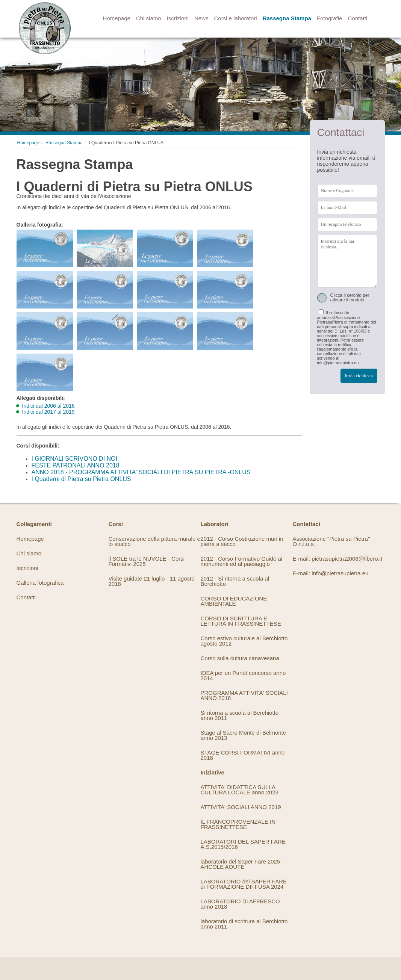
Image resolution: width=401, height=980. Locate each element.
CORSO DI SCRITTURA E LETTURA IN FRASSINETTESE (241, 621)
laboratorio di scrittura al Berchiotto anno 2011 (244, 924)
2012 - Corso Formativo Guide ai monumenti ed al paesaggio (242, 561)
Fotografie (330, 18)
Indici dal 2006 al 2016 (48, 406)
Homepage (117, 18)
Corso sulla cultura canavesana (240, 658)
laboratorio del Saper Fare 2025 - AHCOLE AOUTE (242, 864)
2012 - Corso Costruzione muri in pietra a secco (242, 541)
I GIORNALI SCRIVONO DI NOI (74, 459)
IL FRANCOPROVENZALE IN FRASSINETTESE (238, 824)
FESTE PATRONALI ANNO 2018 (76, 465)
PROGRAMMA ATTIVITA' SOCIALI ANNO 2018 (244, 695)
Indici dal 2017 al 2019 (48, 412)
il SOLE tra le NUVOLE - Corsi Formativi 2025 (147, 561)
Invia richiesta (359, 376)
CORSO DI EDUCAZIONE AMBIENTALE (234, 601)
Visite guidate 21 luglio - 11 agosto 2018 (152, 581)
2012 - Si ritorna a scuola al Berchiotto (235, 581)
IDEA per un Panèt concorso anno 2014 (243, 675)
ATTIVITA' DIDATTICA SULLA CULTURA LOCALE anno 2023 (240, 790)
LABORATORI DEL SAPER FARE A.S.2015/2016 (243, 844)
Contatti (357, 18)
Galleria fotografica (40, 583)
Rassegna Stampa (287, 18)
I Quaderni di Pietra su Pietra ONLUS (81, 479)
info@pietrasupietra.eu (340, 573)
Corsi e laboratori (235, 18)
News (201, 18)
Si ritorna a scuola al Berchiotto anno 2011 (240, 715)
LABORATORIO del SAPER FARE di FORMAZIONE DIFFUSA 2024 (244, 884)
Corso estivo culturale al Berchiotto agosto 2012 (244, 641)
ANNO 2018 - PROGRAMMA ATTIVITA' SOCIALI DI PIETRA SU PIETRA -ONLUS (141, 472)
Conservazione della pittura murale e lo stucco (154, 541)
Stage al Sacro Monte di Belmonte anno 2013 (244, 735)
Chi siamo (149, 18)
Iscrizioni (178, 18)
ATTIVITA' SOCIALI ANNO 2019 (241, 807)
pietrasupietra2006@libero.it (347, 559)
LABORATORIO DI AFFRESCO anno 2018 (240, 904)
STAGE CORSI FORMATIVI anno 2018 (243, 755)
